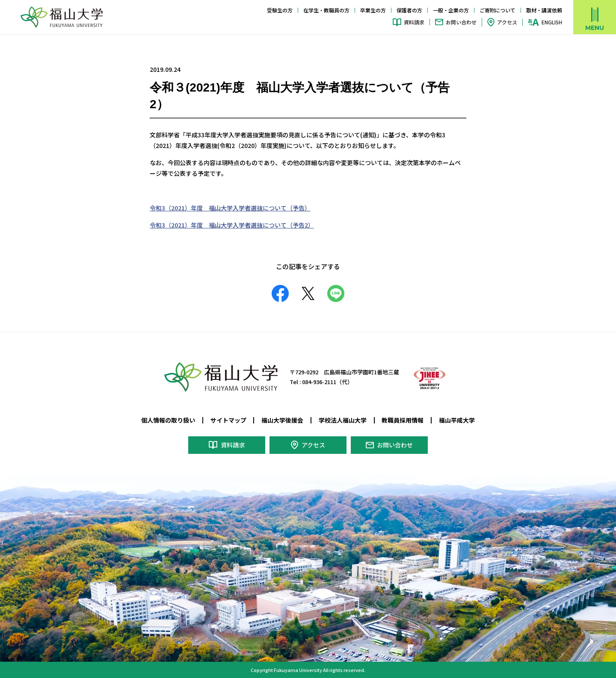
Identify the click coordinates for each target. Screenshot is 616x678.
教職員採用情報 (403, 420)
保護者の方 (409, 10)
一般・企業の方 (451, 10)
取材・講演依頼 (544, 10)
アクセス (507, 22)
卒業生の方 (373, 10)
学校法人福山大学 (343, 420)
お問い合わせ (461, 22)
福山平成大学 (457, 420)
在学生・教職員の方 (326, 10)
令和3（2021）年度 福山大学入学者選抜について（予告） (230, 208)
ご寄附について (498, 10)
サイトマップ (228, 420)
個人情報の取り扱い (168, 420)
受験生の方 (280, 10)
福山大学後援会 (282, 420)
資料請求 (414, 22)
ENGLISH (552, 22)
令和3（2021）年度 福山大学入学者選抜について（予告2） (232, 225)
